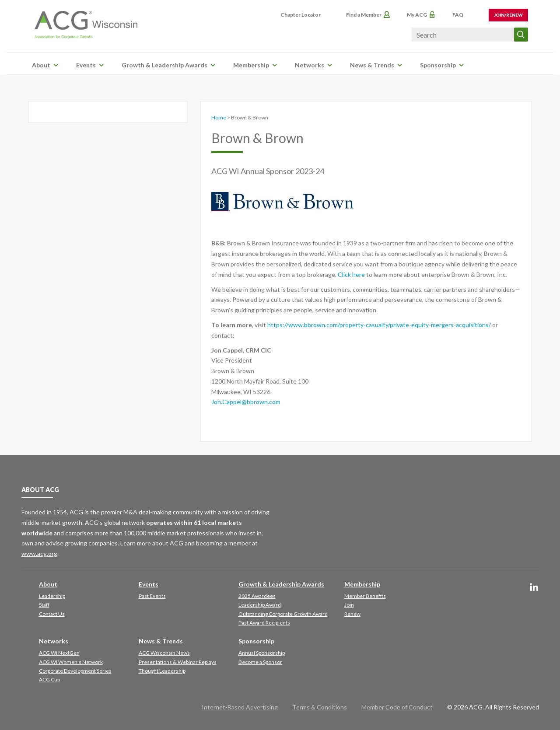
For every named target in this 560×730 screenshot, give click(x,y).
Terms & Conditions (320, 707)
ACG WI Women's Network (71, 662)
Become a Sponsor (260, 662)
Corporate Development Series (75, 671)
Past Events (152, 596)
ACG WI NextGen (59, 653)
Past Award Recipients (264, 623)
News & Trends (372, 65)
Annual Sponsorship (262, 653)
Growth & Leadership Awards (164, 65)
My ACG (417, 15)
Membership (251, 65)
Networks (310, 65)
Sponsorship (438, 65)
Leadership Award (260, 605)
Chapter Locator (301, 15)
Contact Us (52, 614)
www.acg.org (39, 554)
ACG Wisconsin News (164, 653)
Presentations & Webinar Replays (178, 662)
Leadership (52, 596)
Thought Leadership (162, 671)
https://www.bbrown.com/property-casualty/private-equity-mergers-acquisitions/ (379, 325)
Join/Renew (508, 15)
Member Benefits (365, 596)
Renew (352, 614)
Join (349, 605)
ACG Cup (49, 679)
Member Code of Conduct (397, 707)
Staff (44, 605)
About (41, 65)
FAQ (458, 15)
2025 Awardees (257, 596)
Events (86, 65)
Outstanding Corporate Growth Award (283, 614)
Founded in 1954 (44, 512)
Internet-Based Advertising (240, 707)
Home (219, 117)
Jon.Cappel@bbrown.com (246, 402)
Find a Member (364, 15)
